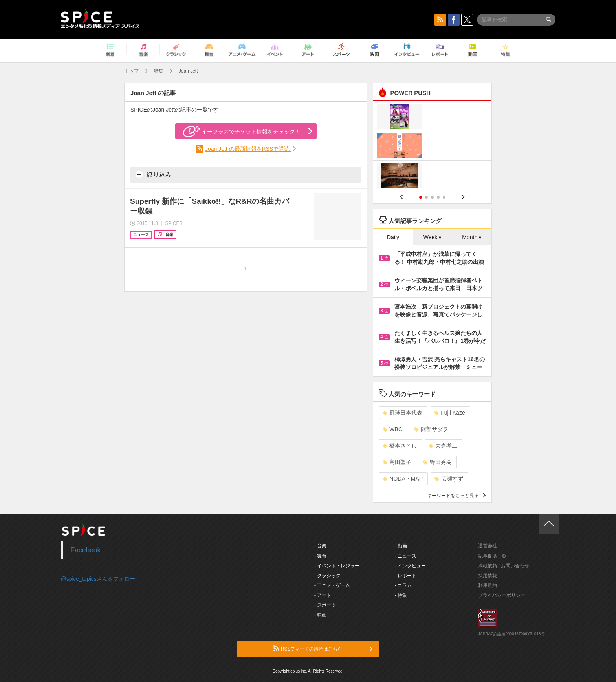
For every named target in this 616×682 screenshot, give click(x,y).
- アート (323, 595)
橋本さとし (400, 446)
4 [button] (438, 197)
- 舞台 (320, 556)
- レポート (406, 576)
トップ (132, 71)
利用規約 (488, 585)
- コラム (403, 585)
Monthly (472, 237)
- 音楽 (320, 546)
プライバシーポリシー (502, 595)
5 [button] (444, 197)
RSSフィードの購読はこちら (323, 649)
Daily (393, 237)
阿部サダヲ (431, 429)
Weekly (433, 237)
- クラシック (327, 576)
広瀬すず (449, 479)
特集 (159, 71)
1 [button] (421, 197)
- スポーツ (325, 605)
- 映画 (320, 615)
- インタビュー (410, 566)
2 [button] (426, 197)
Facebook (86, 550)
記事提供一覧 (492, 556)
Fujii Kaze (449, 413)
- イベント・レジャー (337, 566)
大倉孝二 (443, 446)
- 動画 (401, 546)
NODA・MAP (403, 479)
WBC (392, 429)
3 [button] (432, 197)
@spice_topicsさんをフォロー (98, 579)
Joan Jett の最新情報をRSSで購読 (248, 149)
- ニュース (406, 556)
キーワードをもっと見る (456, 496)
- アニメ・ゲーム (332, 585)
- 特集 (401, 595)
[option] (432, 147)
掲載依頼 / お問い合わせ (504, 566)
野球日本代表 (402, 413)
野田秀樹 (437, 462)
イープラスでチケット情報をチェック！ (242, 132)
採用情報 (488, 576)
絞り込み (154, 174)
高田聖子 (397, 462)
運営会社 (488, 546)
